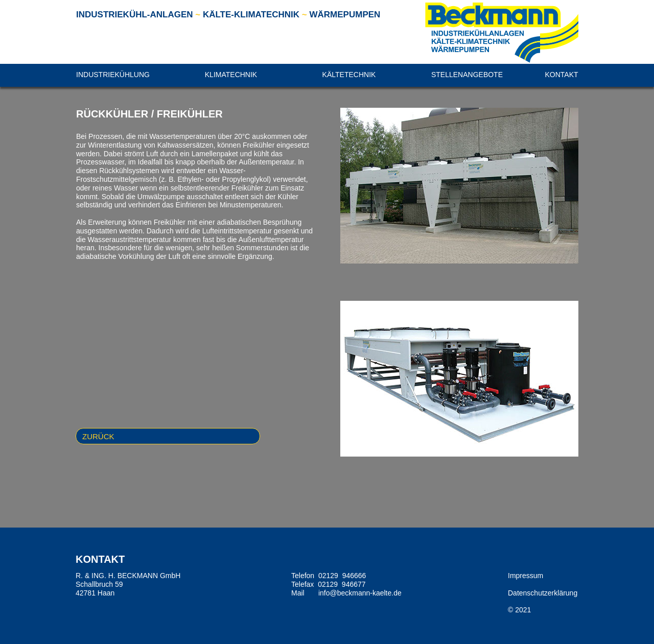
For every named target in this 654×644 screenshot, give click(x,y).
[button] (113, 75)
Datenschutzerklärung (543, 593)
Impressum (525, 576)
